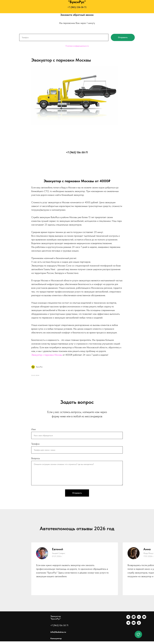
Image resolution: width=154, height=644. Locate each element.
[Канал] (128, 627)
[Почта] (134, 627)
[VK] (139, 621)
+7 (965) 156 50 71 (59, 628)
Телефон (35, 447)
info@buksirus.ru (58, 635)
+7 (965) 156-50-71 (77, 7)
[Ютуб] (144, 621)
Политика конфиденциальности (77, 46)
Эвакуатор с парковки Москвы (47, 356)
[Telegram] (128, 621)
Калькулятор (56, 641)
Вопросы (36, 461)
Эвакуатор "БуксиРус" (56, 620)
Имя (33, 432)
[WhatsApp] (134, 621)
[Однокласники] (139, 627)
